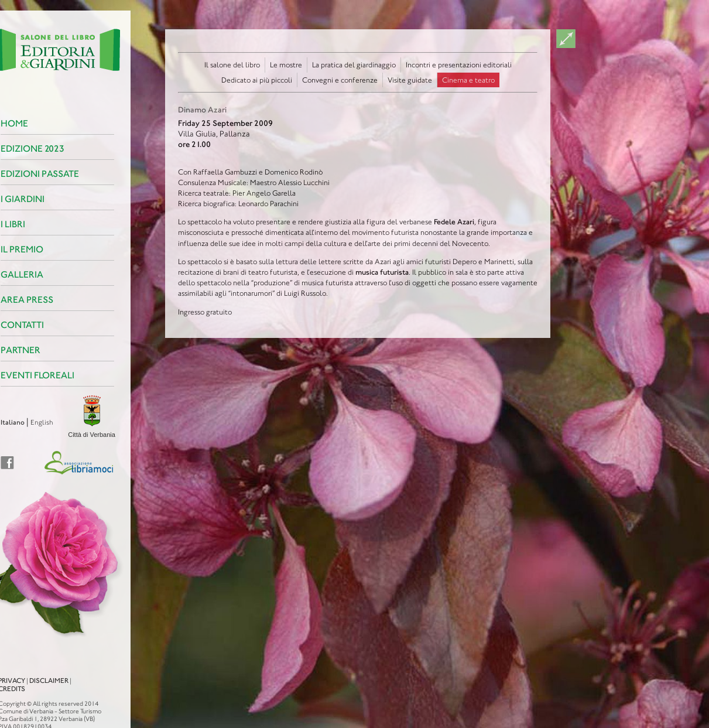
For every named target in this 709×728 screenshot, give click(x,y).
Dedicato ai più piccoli (257, 80)
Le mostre (286, 65)
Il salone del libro (232, 65)
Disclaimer (34, 670)
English (27, 422)
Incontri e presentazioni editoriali (459, 65)
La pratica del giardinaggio (354, 65)
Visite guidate (410, 80)
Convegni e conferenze (340, 80)
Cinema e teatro (468, 80)
